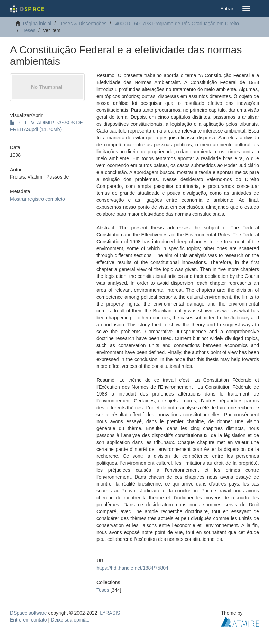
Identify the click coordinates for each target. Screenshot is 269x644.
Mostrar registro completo (38, 199)
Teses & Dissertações (84, 24)
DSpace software (29, 613)
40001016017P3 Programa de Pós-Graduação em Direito (177, 24)
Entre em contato (29, 620)
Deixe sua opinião (70, 620)
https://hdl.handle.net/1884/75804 (132, 568)
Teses (29, 30)
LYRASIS (110, 613)
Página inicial (37, 24)
